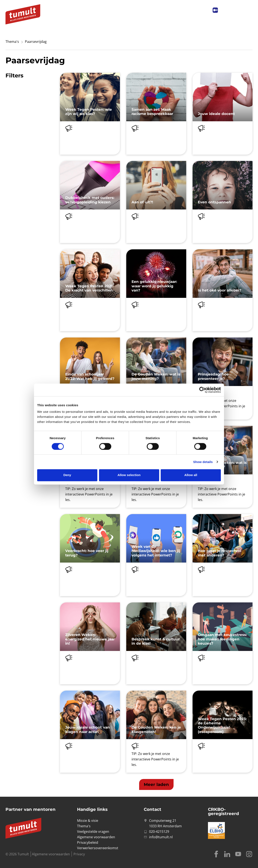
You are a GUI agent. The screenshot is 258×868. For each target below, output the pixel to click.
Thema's (12, 42)
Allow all (191, 475)
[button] (156, 784)
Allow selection (129, 475)
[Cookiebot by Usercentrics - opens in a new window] (202, 390)
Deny (67, 475)
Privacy (79, 854)
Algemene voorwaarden (51, 854)
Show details (203, 462)
